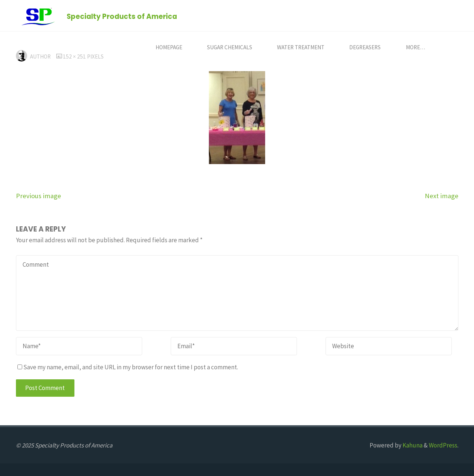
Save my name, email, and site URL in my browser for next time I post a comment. (128, 367)
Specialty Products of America (122, 16)
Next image (442, 196)
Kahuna (412, 445)
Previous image (39, 196)
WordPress (443, 445)
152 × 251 (75, 56)
